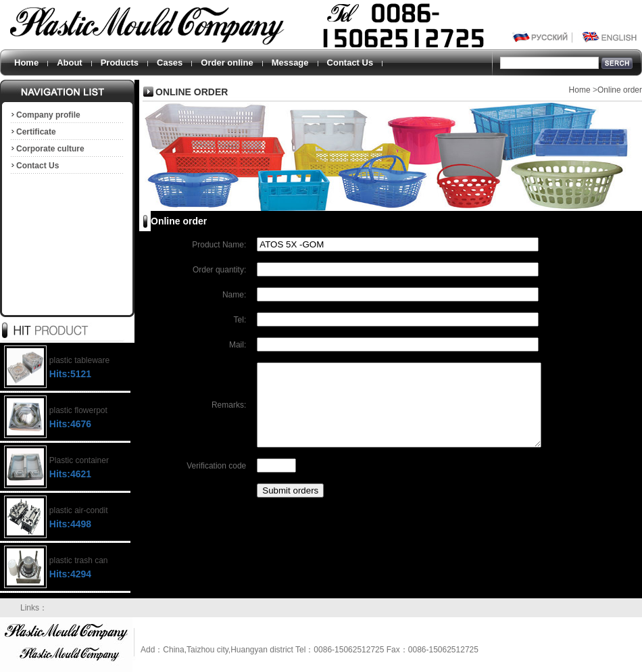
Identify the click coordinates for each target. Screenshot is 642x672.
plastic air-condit (79, 510)
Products (120, 63)
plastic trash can (79, 560)
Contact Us (350, 63)
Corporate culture (47, 149)
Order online (227, 63)
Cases (170, 63)
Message (290, 63)
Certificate (33, 132)
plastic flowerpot (78, 410)
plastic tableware (79, 360)
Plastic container (79, 460)
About (70, 63)
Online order (620, 90)
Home (26, 63)
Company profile (45, 115)
